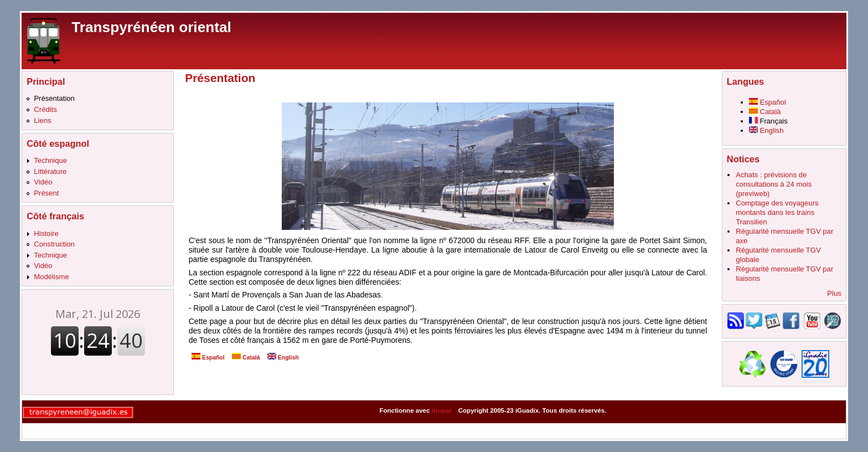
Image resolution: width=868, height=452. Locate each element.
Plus (834, 293)
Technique (50, 160)
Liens (42, 120)
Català (246, 358)
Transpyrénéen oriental (151, 27)
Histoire (46, 233)
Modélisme (51, 277)
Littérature (50, 171)
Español (208, 358)
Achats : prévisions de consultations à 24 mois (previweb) (774, 184)
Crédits (45, 109)
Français (768, 121)
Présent (46, 193)
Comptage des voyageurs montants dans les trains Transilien (777, 212)
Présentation (54, 98)
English (283, 358)
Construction (54, 244)
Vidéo (43, 182)
